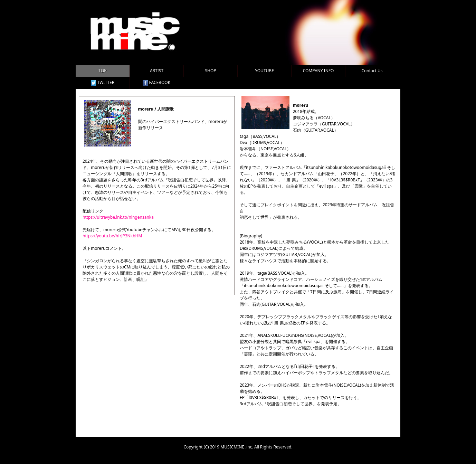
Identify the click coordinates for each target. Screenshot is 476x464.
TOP (102, 71)
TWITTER (103, 83)
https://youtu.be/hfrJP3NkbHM (112, 236)
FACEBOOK (156, 82)
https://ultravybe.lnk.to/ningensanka (118, 217)
